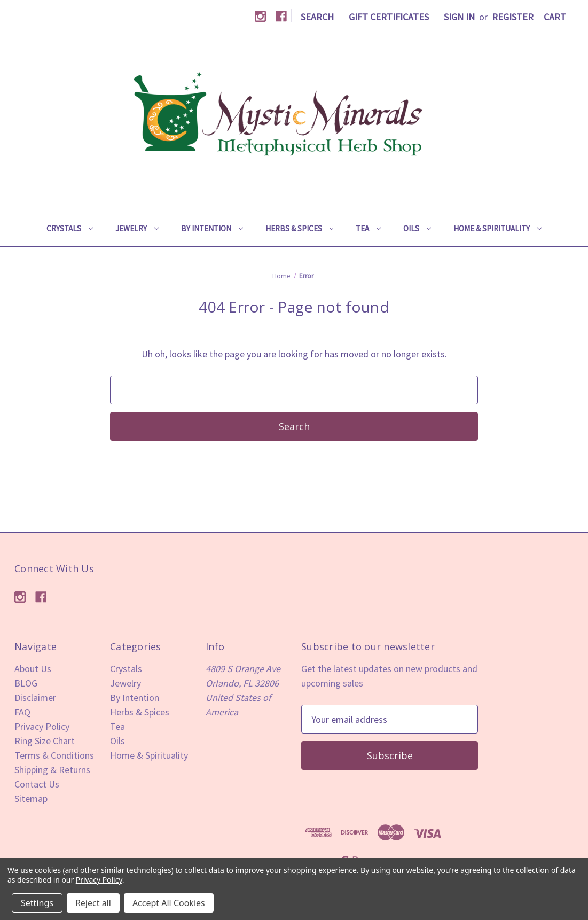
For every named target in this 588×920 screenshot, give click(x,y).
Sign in (459, 17)
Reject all (93, 903)
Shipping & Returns (52, 770)
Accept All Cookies (169, 903)
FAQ (22, 712)
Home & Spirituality (497, 228)
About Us (33, 669)
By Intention (212, 228)
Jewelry (137, 228)
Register (513, 17)
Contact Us (37, 784)
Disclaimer (35, 697)
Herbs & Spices (300, 228)
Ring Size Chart (45, 741)
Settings (37, 903)
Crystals (70, 228)
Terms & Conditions (54, 755)
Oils (417, 228)
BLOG (26, 683)
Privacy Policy (42, 726)
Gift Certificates (389, 17)
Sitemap (31, 798)
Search (317, 17)
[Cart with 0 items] (555, 17)
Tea (368, 228)
